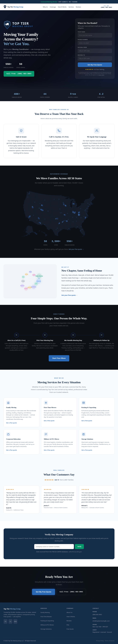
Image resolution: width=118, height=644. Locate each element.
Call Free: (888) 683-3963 (71, 592)
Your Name (81, 32)
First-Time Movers (46, 616)
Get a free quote (11, 423)
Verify (79, 546)
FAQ (68, 625)
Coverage (53, 7)
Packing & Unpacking (47, 620)
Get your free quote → (76, 249)
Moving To (81, 55)
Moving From (82, 47)
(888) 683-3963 (106, 7)
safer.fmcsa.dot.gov (75, 552)
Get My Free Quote (95, 65)
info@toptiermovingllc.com (101, 621)
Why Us (45, 7)
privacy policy (101, 75)
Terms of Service (110, 641)
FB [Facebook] (5, 621)
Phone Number (83, 40)
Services (71, 7)
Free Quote (70, 629)
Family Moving (45, 612)
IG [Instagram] (10, 621)
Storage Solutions (46, 629)
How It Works (62, 7)
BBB (15, 621)
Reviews (78, 7)
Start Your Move (59, 358)
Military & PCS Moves (47, 625)
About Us (69, 612)
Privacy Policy (100, 641)
